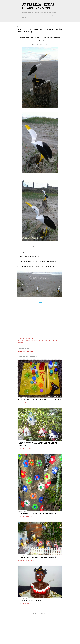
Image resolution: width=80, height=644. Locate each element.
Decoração (28, 340)
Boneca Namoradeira (29, 601)
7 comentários (28, 448)
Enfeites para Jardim (47, 340)
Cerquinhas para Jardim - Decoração (37, 557)
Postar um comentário (25, 351)
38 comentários (28, 403)
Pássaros (57, 340)
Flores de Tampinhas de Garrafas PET (37, 514)
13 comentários (28, 516)
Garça (53, 340)
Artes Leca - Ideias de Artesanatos (38, 6)
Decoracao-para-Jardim (36, 340)
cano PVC (23, 340)
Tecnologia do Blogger (40, 613)
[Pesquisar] (62, 4)
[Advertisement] (40, 321)
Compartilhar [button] (21, 338)
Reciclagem (20, 343)
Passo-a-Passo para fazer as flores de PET (39, 400)
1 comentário (28, 603)
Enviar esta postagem (30, 338)
